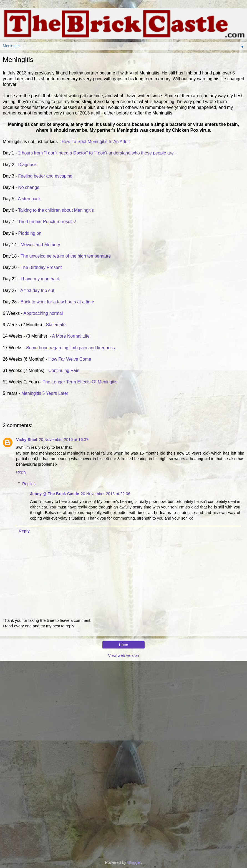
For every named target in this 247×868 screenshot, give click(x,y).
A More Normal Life (71, 336)
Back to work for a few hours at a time (57, 302)
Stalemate (56, 325)
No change (29, 187)
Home (123, 645)
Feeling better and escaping (45, 176)
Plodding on (30, 233)
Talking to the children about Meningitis (56, 210)
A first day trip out (38, 290)
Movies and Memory (40, 245)
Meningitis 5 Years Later (45, 393)
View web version (123, 655)
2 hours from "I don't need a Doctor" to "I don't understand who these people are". (97, 153)
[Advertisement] (123, 689)
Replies (29, 484)
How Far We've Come (71, 359)
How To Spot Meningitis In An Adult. (96, 142)
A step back (29, 199)
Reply (21, 472)
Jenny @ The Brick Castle (54, 494)
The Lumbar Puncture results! (48, 222)
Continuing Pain (64, 371)
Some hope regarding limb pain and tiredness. (71, 348)
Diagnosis (28, 165)
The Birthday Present (42, 267)
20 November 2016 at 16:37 (64, 440)
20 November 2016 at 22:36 (105, 494)
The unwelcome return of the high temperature (67, 256)
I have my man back (41, 279)
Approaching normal (44, 313)
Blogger (134, 862)
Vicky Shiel (27, 440)
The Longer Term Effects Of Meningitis (80, 382)
